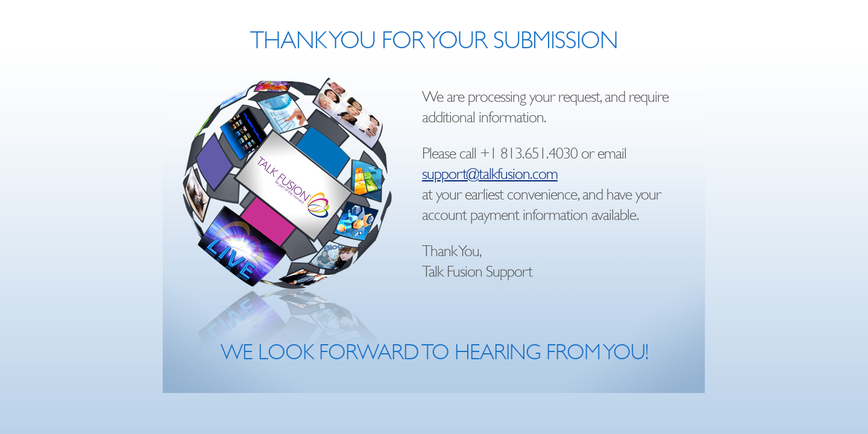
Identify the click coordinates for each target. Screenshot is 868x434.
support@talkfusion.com (490, 174)
